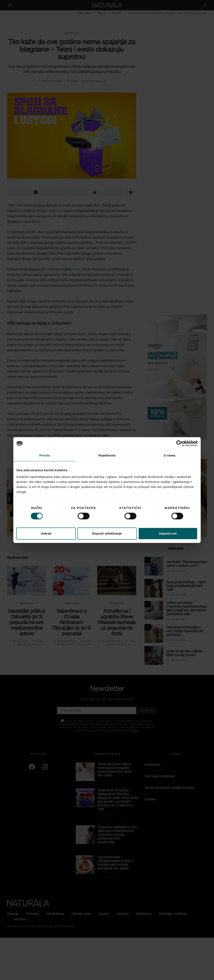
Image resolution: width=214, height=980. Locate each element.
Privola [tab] (45, 455)
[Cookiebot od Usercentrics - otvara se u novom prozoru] (179, 443)
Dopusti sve (168, 533)
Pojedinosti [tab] (107, 455)
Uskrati (46, 533)
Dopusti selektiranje (107, 533)
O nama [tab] (169, 455)
